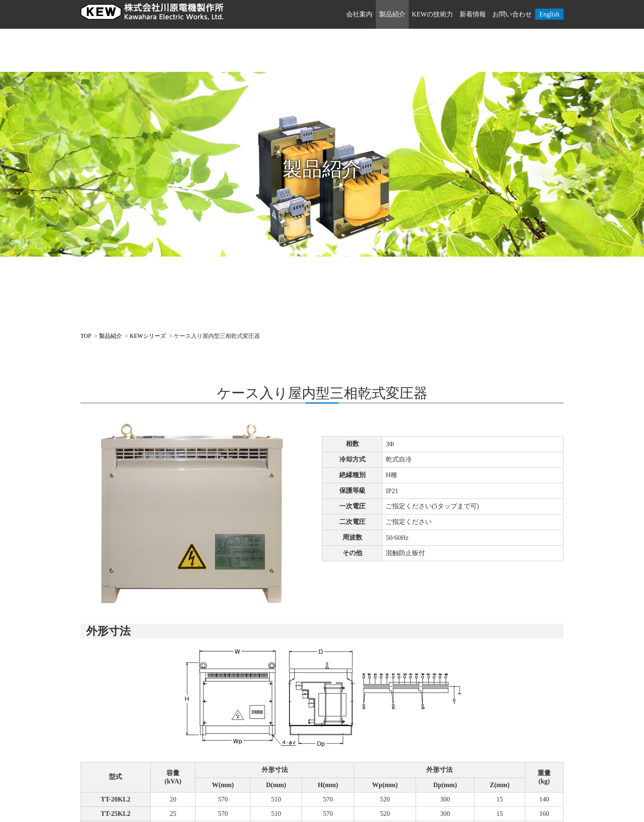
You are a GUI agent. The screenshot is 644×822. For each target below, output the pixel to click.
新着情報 (473, 14)
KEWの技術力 (432, 14)
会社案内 (359, 14)
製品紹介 (392, 14)
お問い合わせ (512, 14)
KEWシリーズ (148, 336)
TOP (86, 336)
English (549, 14)
